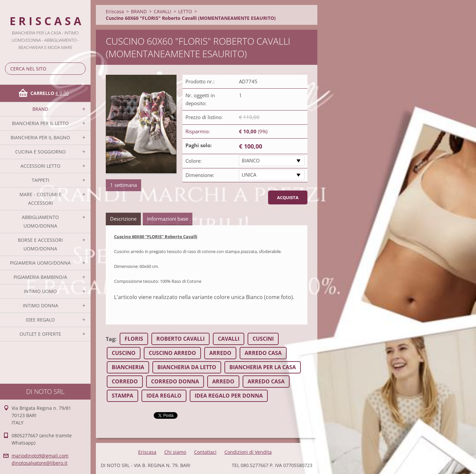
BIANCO (251, 160)
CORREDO (125, 381)
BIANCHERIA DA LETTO (187, 367)
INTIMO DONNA (40, 305)
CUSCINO (124, 353)
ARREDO (220, 353)
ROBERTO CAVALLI (180, 339)
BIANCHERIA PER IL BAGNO (40, 137)
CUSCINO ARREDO (172, 353)
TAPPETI (40, 180)
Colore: (194, 161)
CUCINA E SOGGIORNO (40, 152)
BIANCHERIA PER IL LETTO (40, 123)
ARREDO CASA (263, 353)
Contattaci (205, 452)
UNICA (249, 175)
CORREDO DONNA (175, 381)
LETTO (185, 11)
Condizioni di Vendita (248, 452)
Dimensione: (200, 175)
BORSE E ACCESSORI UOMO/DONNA (40, 244)
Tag (110, 339)
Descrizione (123, 219)
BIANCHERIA (128, 367)
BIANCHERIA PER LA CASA (263, 367)
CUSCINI (263, 339)
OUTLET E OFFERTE (40, 334)
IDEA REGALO (164, 396)
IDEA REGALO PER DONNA (229, 396)
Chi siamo (175, 452)
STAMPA (122, 396)
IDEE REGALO (40, 320)
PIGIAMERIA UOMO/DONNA (40, 263)
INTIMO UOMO (40, 291)
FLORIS (134, 339)
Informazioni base (168, 219)
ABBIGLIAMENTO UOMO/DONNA (40, 221)
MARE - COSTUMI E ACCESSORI (40, 199)
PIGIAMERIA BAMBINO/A (40, 277)
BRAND (40, 109)
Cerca (79, 69)
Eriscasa (115, 11)
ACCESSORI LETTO (40, 166)
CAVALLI (162, 11)
